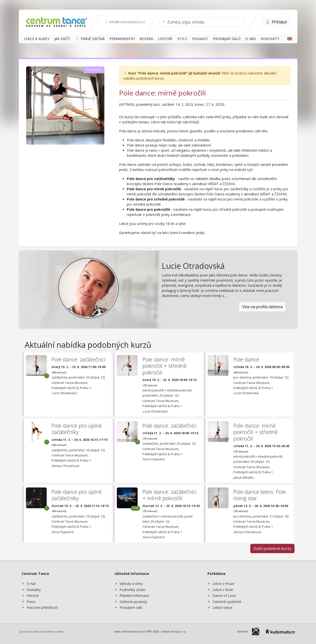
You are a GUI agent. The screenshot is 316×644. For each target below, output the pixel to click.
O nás (31, 584)
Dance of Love (224, 596)
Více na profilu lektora (262, 307)
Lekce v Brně (223, 590)
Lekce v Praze (223, 584)
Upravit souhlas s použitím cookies (41, 631)
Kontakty (34, 590)
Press (31, 602)
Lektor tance (222, 607)
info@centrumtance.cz (125, 22)
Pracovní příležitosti (42, 607)
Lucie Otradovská (193, 266)
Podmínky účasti (132, 590)
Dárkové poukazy (133, 602)
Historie (33, 596)
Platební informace (134, 596)
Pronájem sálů (131, 607)
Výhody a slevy (131, 584)
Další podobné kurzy (272, 549)
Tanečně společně (227, 602)
